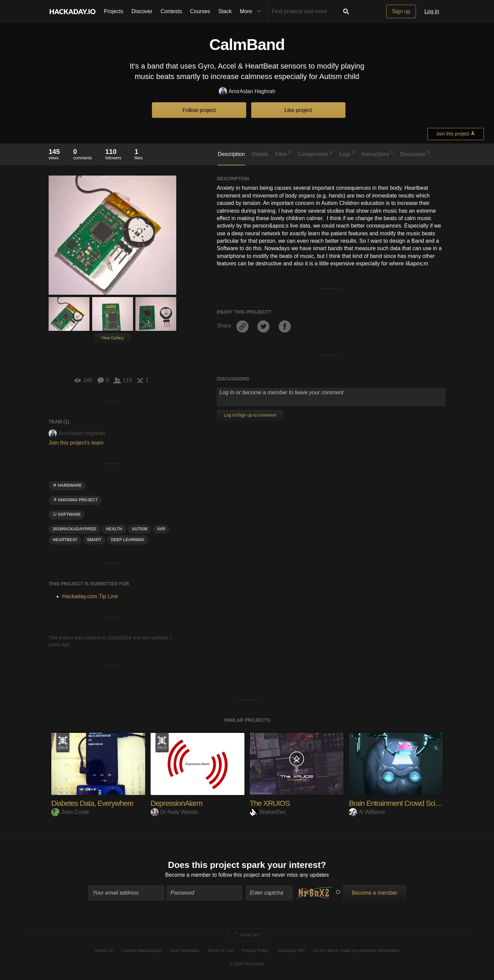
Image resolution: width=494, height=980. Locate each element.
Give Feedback (184, 950)
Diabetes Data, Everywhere (92, 803)
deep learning (128, 540)
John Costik (70, 812)
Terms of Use (220, 950)
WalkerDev (268, 812)
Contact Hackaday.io (141, 950)
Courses (200, 11)
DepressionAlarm (177, 803)
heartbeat (65, 540)
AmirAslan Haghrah (247, 92)
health (114, 529)
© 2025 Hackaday (247, 964)
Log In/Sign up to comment (250, 415)
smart (94, 540)
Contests (171, 11)
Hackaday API (291, 950)
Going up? (246, 935)
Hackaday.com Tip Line (90, 596)
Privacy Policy (255, 950)
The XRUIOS (270, 803)
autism (139, 529)
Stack (225, 11)
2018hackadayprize (75, 529)
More (252, 11)
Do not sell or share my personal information (356, 950)
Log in (432, 11)
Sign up (401, 11)
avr (161, 529)
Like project (298, 110)
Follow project (199, 110)
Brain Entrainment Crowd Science (399, 803)
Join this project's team (76, 443)
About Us (104, 950)
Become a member (188, 875)
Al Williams (367, 812)
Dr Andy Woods (174, 812)
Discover (142, 11)
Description (231, 154)
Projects (114, 11)
